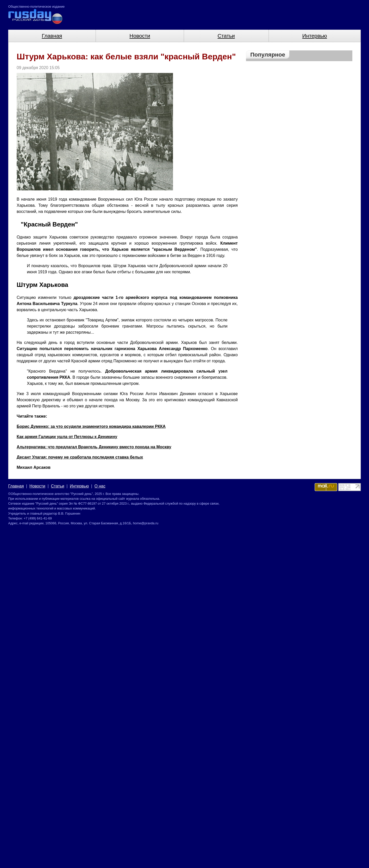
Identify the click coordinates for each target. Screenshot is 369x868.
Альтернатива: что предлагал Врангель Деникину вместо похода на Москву (94, 447)
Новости (140, 36)
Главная (52, 36)
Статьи (226, 36)
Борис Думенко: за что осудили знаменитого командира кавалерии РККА (91, 426)
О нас (100, 486)
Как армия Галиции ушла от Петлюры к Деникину (67, 437)
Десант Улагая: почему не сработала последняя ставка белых (80, 457)
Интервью (315, 36)
